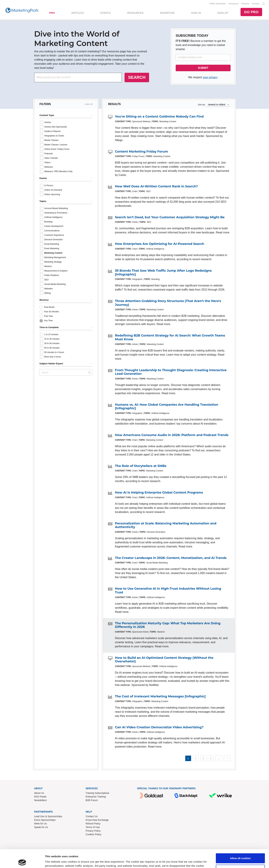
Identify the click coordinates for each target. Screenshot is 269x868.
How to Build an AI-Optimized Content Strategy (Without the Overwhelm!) (164, 660)
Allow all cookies (240, 840)
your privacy (210, 77)
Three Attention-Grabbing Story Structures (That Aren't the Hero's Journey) (168, 303)
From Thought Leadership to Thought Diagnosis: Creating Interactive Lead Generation (171, 372)
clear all (89, 104)
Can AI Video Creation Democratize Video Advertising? (159, 727)
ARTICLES (78, 13)
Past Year (48, 316)
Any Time (48, 321)
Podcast (245, 4)
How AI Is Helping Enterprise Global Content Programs (159, 493)
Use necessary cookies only (240, 851)
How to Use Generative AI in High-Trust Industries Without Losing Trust (168, 591)
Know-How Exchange (97, 820)
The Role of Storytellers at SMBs (141, 466)
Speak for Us (41, 827)
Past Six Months (52, 312)
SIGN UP (223, 13)
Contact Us (92, 816)
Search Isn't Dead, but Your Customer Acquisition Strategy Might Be (170, 217)
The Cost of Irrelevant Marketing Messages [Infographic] (160, 696)
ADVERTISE (167, 13)
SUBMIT (203, 68)
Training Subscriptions (97, 793)
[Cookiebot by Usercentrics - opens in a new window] (22, 861)
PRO (52, 13)
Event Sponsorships (45, 820)
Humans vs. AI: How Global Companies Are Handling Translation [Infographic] (167, 407)
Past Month (49, 307)
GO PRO (251, 12)
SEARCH (137, 77)
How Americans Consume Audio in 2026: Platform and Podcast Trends (172, 435)
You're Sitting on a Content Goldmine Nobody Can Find (159, 117)
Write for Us (40, 824)
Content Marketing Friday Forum (141, 152)
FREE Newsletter (218, 4)
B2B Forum (92, 800)
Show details (53, 861)
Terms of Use (93, 827)
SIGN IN (196, 13)
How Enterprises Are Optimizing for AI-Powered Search (160, 244)
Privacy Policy (93, 831)
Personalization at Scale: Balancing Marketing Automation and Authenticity (166, 525)
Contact (256, 4)
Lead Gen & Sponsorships (48, 816)
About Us (39, 793)
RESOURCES (135, 13)
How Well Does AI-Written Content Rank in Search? (156, 186)
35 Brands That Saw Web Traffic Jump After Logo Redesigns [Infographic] (163, 273)
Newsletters (40, 800)
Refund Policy (93, 824)
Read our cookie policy (108, 852)
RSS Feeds (40, 797)
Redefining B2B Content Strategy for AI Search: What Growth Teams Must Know (170, 337)
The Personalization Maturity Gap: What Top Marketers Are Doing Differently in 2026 (168, 625)
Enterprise (234, 4)
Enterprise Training (96, 797)
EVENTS (106, 13)
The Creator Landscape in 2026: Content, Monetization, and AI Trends (171, 558)
